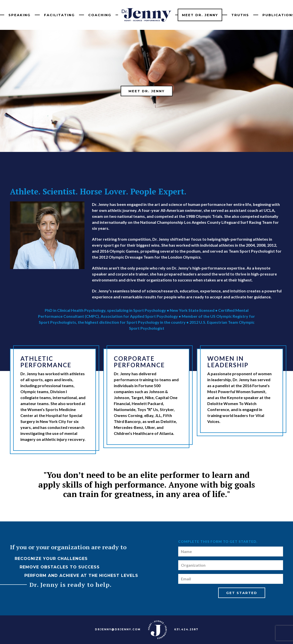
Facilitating (59, 15)
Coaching (100, 15)
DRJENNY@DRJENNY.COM (118, 629)
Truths (240, 15)
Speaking (20, 15)
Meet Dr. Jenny (200, 15)
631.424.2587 (186, 629)
